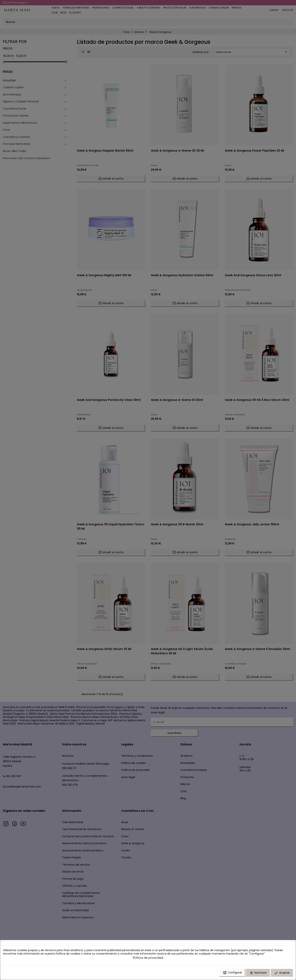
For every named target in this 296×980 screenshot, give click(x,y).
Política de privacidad (148, 958)
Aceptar (282, 973)
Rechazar (258, 973)
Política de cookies (68, 954)
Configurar (232, 973)
